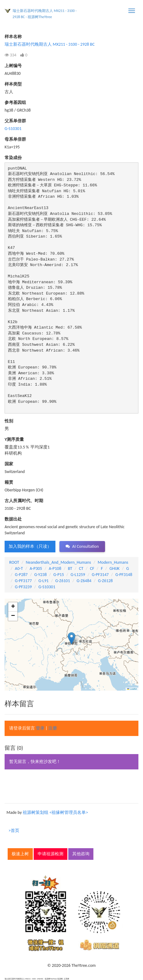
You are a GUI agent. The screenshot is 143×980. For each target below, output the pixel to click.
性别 (9, 421)
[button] (71, 638)
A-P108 (55, 568)
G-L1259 (78, 575)
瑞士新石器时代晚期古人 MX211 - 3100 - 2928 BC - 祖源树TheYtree (45, 14)
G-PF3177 (23, 581)
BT (70, 568)
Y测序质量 (14, 439)
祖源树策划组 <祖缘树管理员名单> (55, 812)
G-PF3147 (100, 575)
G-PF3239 (23, 587)
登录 (40, 728)
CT (81, 568)
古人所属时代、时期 (24, 501)
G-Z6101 (62, 581)
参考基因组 (15, 103)
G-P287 (21, 575)
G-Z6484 (84, 581)
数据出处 (13, 519)
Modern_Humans (113, 562)
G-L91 (44, 581)
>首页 (14, 831)
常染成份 (13, 158)
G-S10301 (13, 129)
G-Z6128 (105, 581)
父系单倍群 (15, 121)
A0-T (19, 568)
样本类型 (13, 84)
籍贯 (9, 482)
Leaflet (132, 689)
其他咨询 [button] (81, 854)
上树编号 (13, 66)
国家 (9, 464)
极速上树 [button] (20, 854)
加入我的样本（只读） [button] (30, 546)
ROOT (14, 562)
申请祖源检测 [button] (51, 854)
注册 (53, 728)
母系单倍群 (15, 139)
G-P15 (59, 575)
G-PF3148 (124, 575)
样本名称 (13, 37)
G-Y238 (41, 575)
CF (92, 568)
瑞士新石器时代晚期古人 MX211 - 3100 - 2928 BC (50, 44)
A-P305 (36, 568)
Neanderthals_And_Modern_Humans (58, 562)
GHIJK (115, 568)
